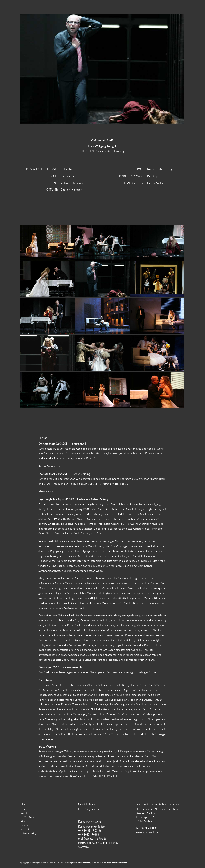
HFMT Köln (27, 818)
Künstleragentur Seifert (92, 827)
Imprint (25, 830)
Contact (25, 826)
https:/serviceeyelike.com (117, 863)
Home (24, 809)
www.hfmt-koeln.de (147, 832)
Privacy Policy (29, 834)
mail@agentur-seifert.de (92, 839)
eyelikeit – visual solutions (80, 863)
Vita (23, 822)
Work (24, 814)
